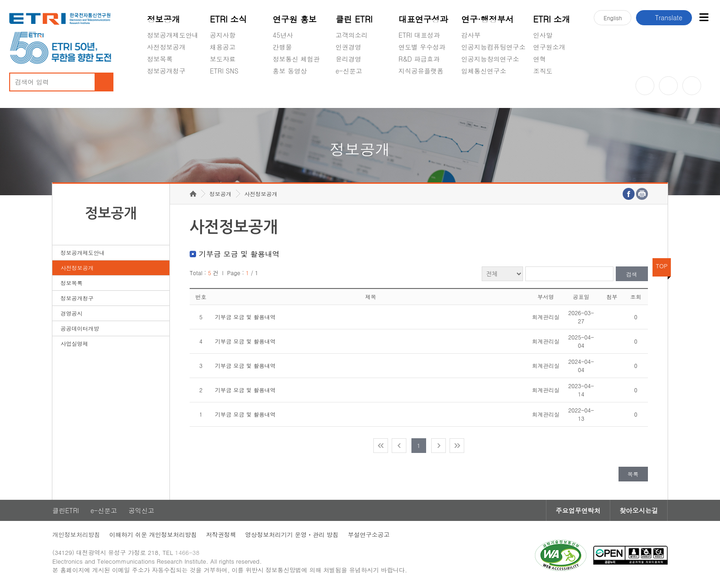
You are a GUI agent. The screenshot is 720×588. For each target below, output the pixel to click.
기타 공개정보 (554, 92)
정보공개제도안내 (173, 35)
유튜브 (645, 86)
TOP (662, 266)
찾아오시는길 (639, 510)
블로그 (668, 86)
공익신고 (349, 92)
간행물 (282, 47)
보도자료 (223, 59)
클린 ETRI (354, 19)
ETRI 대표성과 (419, 35)
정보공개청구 (166, 71)
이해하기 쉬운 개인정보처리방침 (153, 534)
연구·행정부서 (488, 19)
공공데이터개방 (80, 328)
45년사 (283, 35)
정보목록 (160, 59)
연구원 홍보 (295, 19)
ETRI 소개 (552, 19)
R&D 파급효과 (419, 59)
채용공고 (223, 47)
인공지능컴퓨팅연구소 (494, 47)
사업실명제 (74, 343)
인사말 (543, 35)
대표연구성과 (423, 19)
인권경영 (349, 47)
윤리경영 (349, 59)
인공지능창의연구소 (490, 59)
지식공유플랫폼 (421, 71)
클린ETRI (66, 510)
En (613, 18)
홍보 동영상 (290, 71)
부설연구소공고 (368, 534)
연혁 (540, 59)
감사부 (471, 35)
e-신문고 (349, 71)
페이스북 (692, 86)
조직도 (543, 71)
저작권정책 (221, 534)
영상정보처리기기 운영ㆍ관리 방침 (292, 534)
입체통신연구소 (484, 71)
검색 (632, 274)
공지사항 (223, 35)
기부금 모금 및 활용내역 (245, 317)
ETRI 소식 (228, 19)
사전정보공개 (166, 47)
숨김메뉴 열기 (152, 82)
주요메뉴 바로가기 (0, 0)
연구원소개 (549, 47)
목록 (633, 474)
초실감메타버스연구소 (494, 92)
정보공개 (163, 19)
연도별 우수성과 (422, 47)
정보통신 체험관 (296, 59)
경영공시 (160, 92)
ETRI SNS (224, 71)
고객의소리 (352, 35)
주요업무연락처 (578, 510)
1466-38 (187, 552)
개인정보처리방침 (76, 534)
